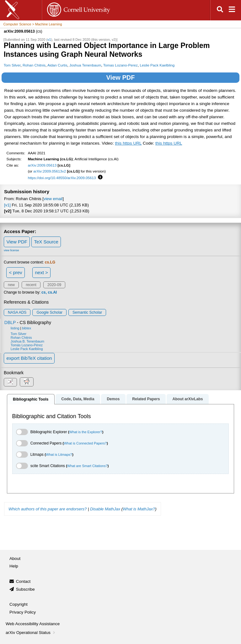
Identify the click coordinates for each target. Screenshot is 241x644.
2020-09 (54, 285)
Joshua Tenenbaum (85, 65)
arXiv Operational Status (31, 633)
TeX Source (46, 242)
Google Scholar (49, 312)
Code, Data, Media (78, 399)
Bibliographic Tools (31, 399)
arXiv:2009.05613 (42, 165)
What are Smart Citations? (87, 466)
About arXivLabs (187, 399)
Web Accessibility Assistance (33, 624)
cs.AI (52, 292)
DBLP (10, 322)
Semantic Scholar (87, 312)
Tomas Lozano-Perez (120, 65)
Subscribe (25, 589)
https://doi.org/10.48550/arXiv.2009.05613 (62, 178)
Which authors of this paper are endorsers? (48, 509)
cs (43, 292)
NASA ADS (17, 312)
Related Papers (146, 399)
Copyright (19, 604)
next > (41, 272)
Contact (23, 581)
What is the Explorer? (86, 432)
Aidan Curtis (57, 65)
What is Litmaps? (59, 455)
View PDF (121, 77)
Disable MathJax (105, 509)
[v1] (7, 205)
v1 (49, 40)
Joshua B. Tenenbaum (27, 341)
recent (31, 285)
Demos (113, 399)
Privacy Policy (23, 612)
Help (14, 566)
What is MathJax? (139, 509)
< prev (16, 272)
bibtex (27, 328)
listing (15, 328)
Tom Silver (12, 65)
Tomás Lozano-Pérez (27, 345)
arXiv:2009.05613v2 (50, 171)
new (11, 285)
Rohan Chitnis (34, 65)
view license (11, 250)
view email (53, 199)
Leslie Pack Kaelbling (157, 65)
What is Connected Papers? (85, 443)
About (15, 559)
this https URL (128, 143)
